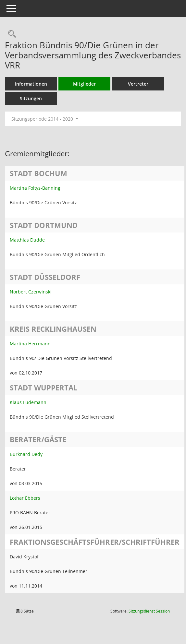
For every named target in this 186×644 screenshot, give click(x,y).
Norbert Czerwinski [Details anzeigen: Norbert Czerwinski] (31, 292)
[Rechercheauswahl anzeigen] (10, 34)
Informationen (31, 84)
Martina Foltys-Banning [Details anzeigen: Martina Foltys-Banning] (35, 188)
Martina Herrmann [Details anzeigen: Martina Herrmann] (30, 344)
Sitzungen (31, 98)
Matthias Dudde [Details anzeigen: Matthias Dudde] (27, 240)
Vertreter (138, 84)
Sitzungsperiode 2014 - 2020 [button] (45, 119)
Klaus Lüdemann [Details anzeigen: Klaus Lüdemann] (28, 402)
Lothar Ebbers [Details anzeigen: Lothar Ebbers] (25, 498)
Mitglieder (84, 84)
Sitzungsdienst (149, 611)
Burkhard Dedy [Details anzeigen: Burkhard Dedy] (26, 454)
